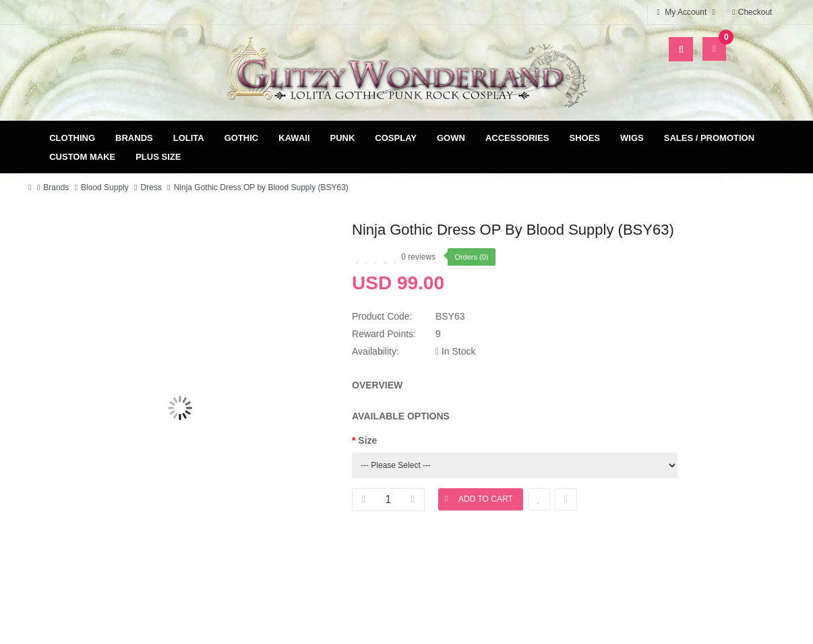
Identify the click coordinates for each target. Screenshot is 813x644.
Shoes (585, 138)
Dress (151, 187)
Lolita (189, 138)
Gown (451, 138)
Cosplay (396, 138)
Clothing (72, 138)
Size (367, 440)
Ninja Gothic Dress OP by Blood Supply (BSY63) (261, 187)
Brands (134, 138)
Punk (343, 138)
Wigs (632, 138)
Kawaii (294, 138)
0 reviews (418, 257)
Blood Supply (105, 187)
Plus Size (158, 157)
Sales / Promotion (709, 138)
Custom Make (82, 157)
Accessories (517, 138)
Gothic (242, 138)
